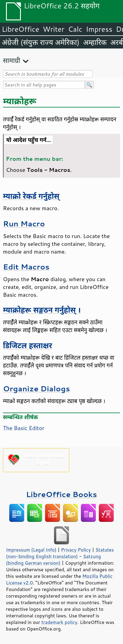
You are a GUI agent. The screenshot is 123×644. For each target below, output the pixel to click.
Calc (75, 29)
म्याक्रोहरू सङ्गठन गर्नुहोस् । (42, 310)
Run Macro (24, 223)
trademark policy (59, 622)
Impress (99, 29)
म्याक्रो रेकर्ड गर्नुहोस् (31, 196)
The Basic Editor (24, 428)
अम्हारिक (95, 42)
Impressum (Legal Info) (31, 550)
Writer (53, 29)
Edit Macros (26, 267)
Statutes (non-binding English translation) (60, 553)
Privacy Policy (76, 550)
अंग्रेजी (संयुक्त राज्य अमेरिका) (41, 42)
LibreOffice (20, 29)
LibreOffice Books (61, 494)
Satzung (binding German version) (53, 560)
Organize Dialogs (36, 388)
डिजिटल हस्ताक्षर (27, 345)
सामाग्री (12, 60)
